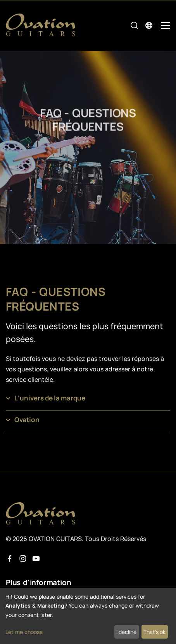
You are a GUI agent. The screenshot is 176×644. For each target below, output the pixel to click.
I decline (126, 632)
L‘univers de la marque (50, 398)
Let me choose (24, 632)
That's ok (154, 632)
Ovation (27, 420)
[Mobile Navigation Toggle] (166, 25)
